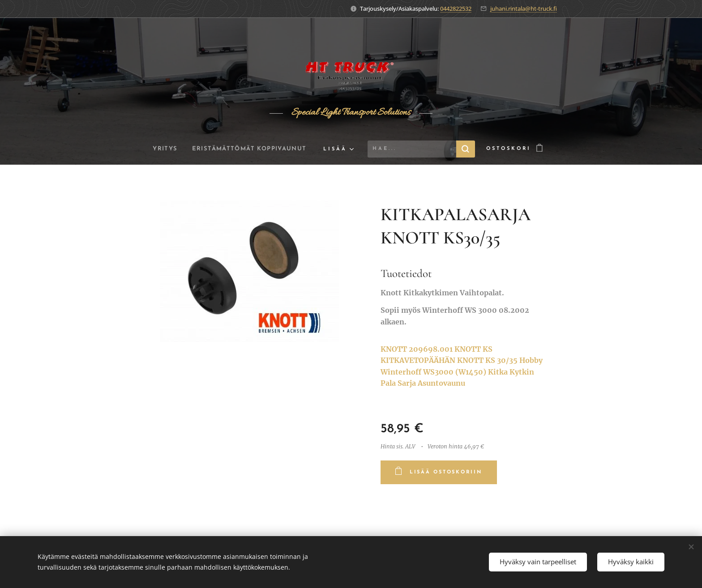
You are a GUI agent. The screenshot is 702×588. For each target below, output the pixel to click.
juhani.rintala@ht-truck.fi (524, 9)
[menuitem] (162, 149)
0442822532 (456, 9)
